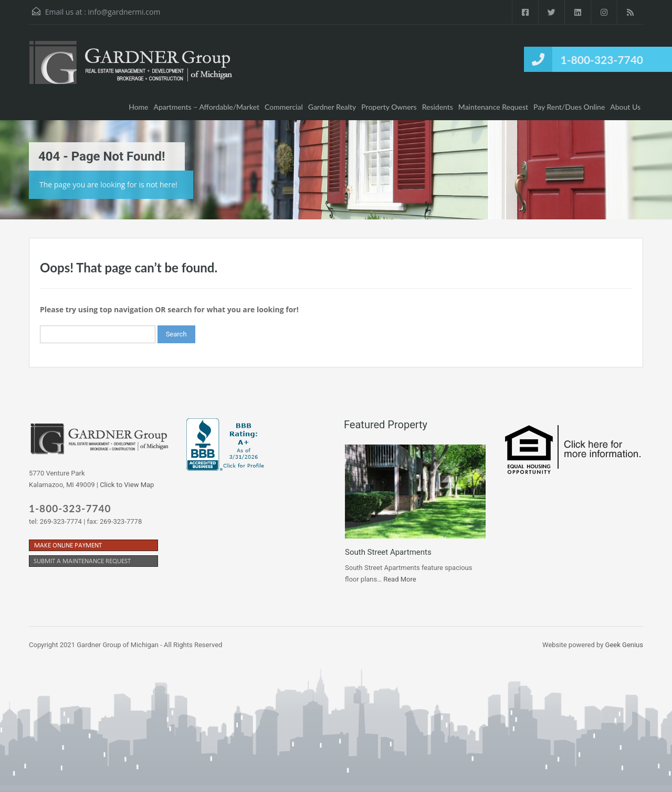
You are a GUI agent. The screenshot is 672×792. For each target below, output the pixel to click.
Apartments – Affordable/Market (207, 107)
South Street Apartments (388, 552)
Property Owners (389, 107)
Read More (400, 579)
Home (138, 107)
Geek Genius (624, 645)
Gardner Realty (332, 107)
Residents (438, 107)
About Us (625, 107)
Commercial (284, 107)
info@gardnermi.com (124, 12)
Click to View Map (127, 485)
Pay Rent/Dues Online (569, 107)
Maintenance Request (493, 107)
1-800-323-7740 (602, 60)
